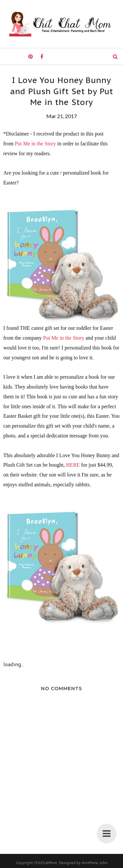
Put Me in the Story (35, 144)
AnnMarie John (95, 863)
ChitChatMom (45, 863)
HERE (73, 465)
